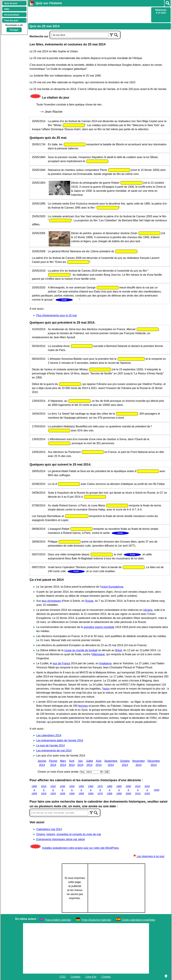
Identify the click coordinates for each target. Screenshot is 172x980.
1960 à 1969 (91, 790)
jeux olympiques (51, 601)
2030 (157, 790)
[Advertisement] (89, 14)
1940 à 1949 (72, 790)
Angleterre (105, 663)
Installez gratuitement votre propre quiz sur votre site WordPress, (81, 848)
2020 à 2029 (147, 790)
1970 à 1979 (100, 790)
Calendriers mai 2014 (49, 829)
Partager (14, 30)
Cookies (76, 977)
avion (106, 689)
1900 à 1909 (34, 790)
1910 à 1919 (44, 790)
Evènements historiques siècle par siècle (61, 839)
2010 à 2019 (138, 790)
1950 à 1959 (81, 790)
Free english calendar (58, 920)
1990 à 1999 (119, 790)
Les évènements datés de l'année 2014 (60, 740)
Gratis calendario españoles (138, 920)
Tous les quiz (11, 20)
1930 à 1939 (62, 790)
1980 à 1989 (110, 790)
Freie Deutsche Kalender (96, 920)
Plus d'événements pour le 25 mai (57, 315)
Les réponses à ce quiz (149, 856)
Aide (7, 9)
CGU (63, 977)
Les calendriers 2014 (49, 735)
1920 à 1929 (53, 790)
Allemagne (98, 654)
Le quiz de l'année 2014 (50, 745)
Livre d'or (91, 977)
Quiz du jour (11, 3)
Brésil (119, 650)
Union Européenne (112, 587)
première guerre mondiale (99, 627)
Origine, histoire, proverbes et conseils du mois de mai (69, 834)
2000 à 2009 (128, 790)
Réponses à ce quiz (161, 11)
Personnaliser (12, 15)
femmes (83, 706)
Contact (106, 977)
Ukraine (148, 610)
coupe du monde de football (81, 650)
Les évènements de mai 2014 (54, 751)
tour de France (61, 663)
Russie (89, 601)
